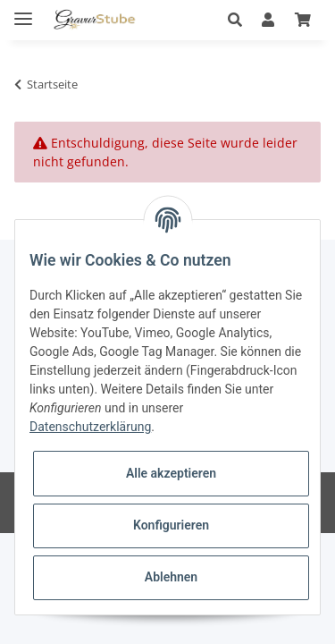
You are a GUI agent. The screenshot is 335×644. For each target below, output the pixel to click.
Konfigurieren (171, 525)
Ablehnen (171, 577)
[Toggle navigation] (23, 11)
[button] (235, 20)
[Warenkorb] (303, 20)
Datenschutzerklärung (90, 427)
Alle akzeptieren (171, 473)
